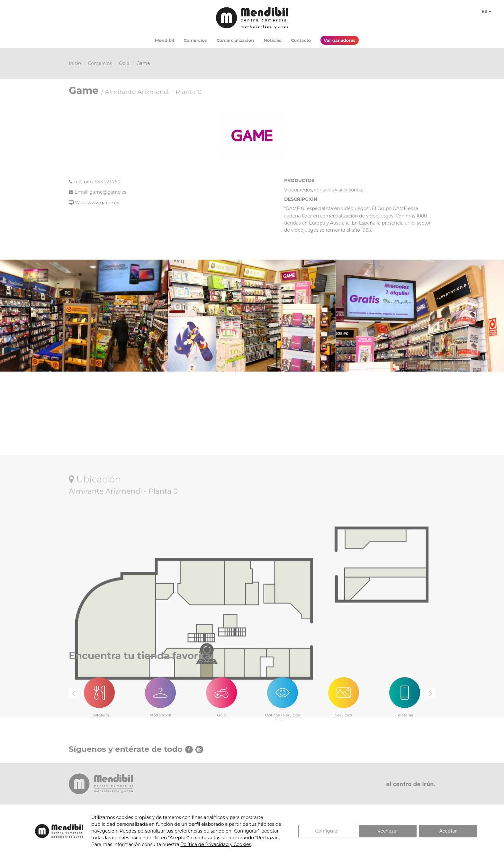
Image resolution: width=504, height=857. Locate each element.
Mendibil (164, 40)
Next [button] (430, 693)
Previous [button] (74, 693)
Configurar (327, 831)
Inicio (75, 63)
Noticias (272, 40)
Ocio (124, 63)
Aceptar (448, 831)
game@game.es (108, 192)
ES (486, 11)
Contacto (301, 40)
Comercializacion (235, 40)
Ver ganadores (340, 40)
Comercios (195, 40)
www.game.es (103, 203)
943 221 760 (108, 182)
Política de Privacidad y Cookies (216, 844)
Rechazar (387, 831)
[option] (99, 693)
